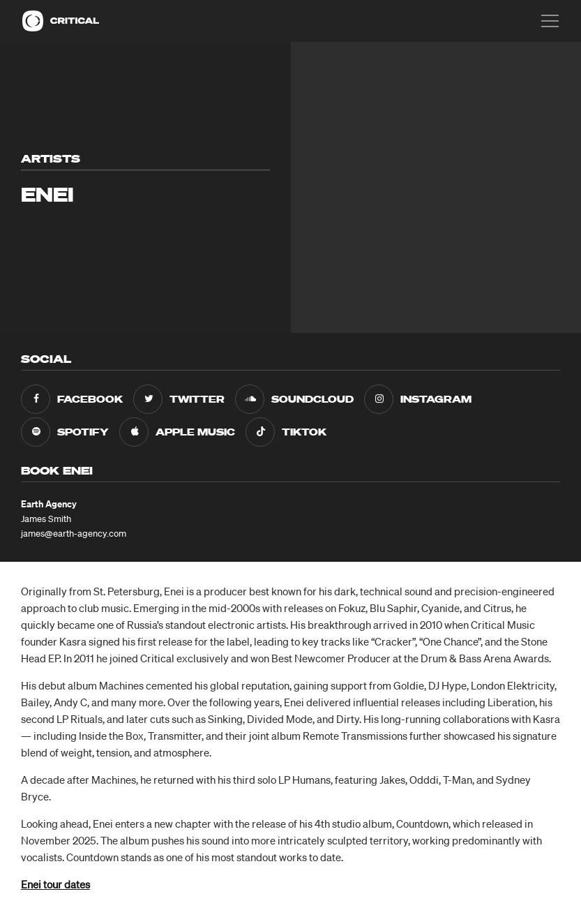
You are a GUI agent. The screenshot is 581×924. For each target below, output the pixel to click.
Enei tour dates (55, 884)
